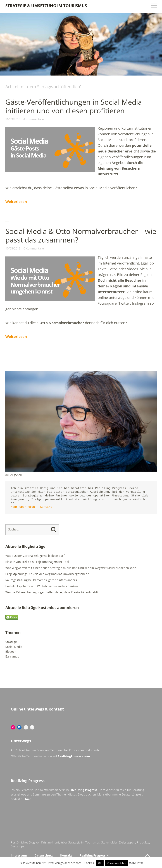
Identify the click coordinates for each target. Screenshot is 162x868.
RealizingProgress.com (74, 756)
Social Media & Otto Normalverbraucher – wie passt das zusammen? (81, 235)
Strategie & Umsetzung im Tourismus (46, 6)
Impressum (19, 855)
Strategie (11, 642)
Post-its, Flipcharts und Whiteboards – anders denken (42, 586)
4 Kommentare (34, 119)
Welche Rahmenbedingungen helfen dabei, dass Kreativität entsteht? (52, 592)
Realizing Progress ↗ (94, 855)
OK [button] (100, 863)
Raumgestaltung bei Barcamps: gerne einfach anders (41, 580)
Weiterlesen (16, 202)
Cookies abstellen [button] (117, 863)
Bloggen (11, 652)
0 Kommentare (34, 248)
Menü (154, 6)
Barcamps (12, 656)
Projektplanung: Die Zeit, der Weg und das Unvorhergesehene (47, 574)
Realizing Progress (84, 790)
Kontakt (46, 507)
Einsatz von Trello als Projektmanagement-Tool (37, 562)
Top (147, 856)
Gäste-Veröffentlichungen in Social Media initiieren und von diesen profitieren (74, 106)
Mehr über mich (23, 507)
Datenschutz (44, 855)
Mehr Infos (136, 863)
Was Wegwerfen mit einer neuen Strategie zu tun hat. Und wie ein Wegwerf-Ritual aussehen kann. (71, 568)
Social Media (14, 647)
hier (28, 799)
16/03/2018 (13, 119)
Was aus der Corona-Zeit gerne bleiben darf (35, 556)
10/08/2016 (13, 248)
